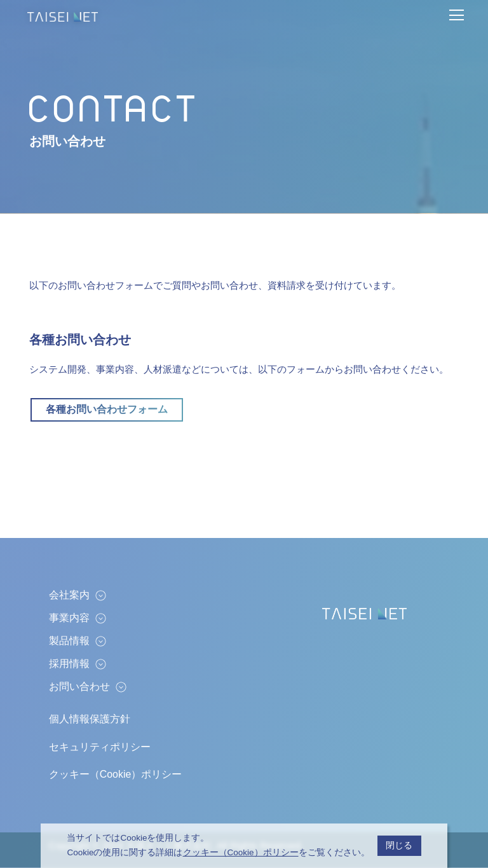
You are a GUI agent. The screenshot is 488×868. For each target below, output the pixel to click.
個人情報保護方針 (90, 719)
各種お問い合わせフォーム (107, 409)
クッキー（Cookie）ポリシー (115, 774)
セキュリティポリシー (100, 747)
